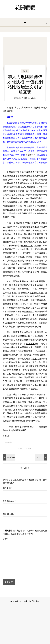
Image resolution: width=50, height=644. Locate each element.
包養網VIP (30, 155)
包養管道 (31, 187)
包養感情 (41, 410)
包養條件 (28, 385)
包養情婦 (39, 176)
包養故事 (30, 344)
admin (33, 98)
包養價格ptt (27, 245)
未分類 (25, 71)
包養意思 (30, 242)
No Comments (25, 448)
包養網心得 (35, 293)
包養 (26, 227)
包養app (43, 202)
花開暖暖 (25, 8)
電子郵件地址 (9, 501)
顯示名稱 (7, 488)
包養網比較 (34, 340)
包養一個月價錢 (19, 213)
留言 (5, 539)
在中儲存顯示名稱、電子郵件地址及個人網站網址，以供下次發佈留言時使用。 (25, 532)
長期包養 (33, 413)
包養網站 (28, 311)
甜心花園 (28, 206)
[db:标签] (8, 442)
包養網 (12, 172)
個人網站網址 (9, 514)
